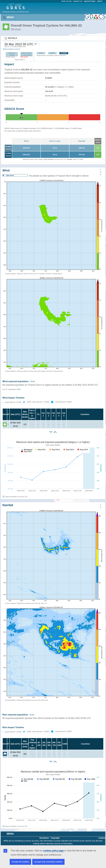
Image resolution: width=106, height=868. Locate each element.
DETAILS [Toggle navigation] (11, 38)
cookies (102, 838)
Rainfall (82, 141)
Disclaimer (44, 838)
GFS (41, 53)
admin (100, 1)
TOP (101, 172)
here (39, 131)
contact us (78, 1)
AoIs (33, 381)
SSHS (19, 389)
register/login (90, 1)
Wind (26, 141)
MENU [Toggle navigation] (8, 18)
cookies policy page (53, 851)
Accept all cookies (20, 862)
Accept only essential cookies (48, 862)
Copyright (55, 838)
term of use (67, 1)
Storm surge (55, 141)
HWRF (52, 53)
